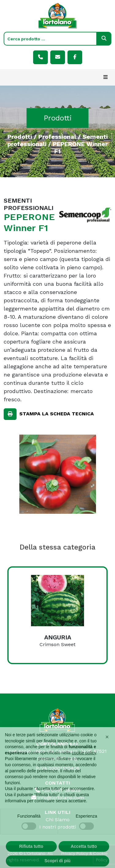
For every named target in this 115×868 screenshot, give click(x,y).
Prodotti (20, 136)
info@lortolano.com (58, 798)
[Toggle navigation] (105, 77)
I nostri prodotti (57, 827)
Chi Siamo (58, 820)
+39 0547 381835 (58, 790)
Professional (57, 136)
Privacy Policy (75, 853)
